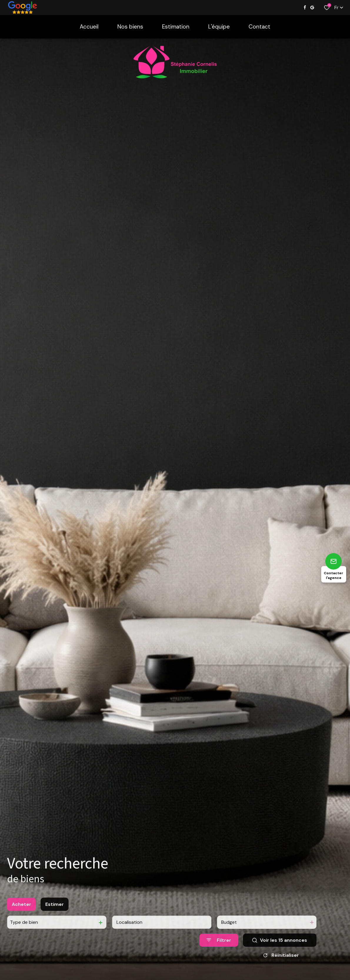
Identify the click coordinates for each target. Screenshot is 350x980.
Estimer (55, 912)
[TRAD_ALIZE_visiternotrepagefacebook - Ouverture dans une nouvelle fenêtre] (305, 7)
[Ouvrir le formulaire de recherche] (219, 947)
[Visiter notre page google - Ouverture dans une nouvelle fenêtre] (312, 8)
